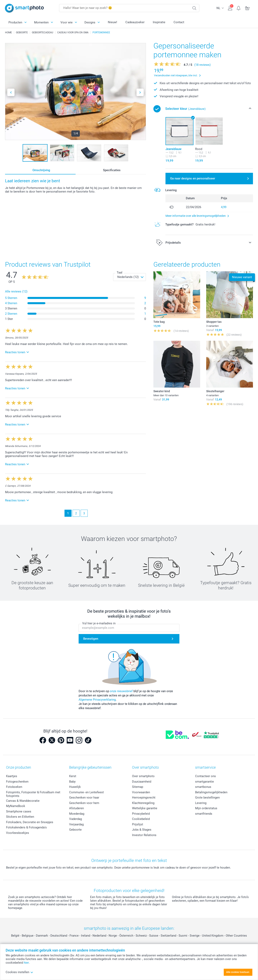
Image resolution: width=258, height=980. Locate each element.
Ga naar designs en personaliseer (193, 178)
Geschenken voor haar (84, 798)
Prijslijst (138, 824)
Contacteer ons (205, 776)
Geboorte (75, 830)
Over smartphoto (143, 776)
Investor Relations (144, 835)
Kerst (73, 776)
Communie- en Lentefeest (86, 792)
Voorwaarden (141, 792)
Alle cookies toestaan (238, 972)
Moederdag (77, 814)
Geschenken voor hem (84, 803)
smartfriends (204, 814)
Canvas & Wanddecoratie (23, 801)
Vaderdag (75, 819)
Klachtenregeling (143, 803)
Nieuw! (112, 22)
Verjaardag (76, 824)
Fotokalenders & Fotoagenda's (26, 827)
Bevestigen (91, 639)
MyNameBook (16, 806)
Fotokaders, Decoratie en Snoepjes (30, 822)
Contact (179, 22)
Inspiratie (159, 22)
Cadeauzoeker (135, 22)
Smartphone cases (19, 811)
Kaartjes (12, 776)
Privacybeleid (141, 814)
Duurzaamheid (142, 782)
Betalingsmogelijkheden (211, 792)
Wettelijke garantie (145, 808)
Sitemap (138, 787)
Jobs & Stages (142, 830)
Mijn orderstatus (206, 808)
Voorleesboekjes (18, 833)
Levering (201, 803)
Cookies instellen (19, 972)
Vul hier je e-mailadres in (99, 623)
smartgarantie (204, 782)
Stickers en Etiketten (20, 817)
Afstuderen (76, 808)
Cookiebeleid (141, 819)
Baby (72, 782)
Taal (120, 273)
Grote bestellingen (207, 798)
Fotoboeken (14, 787)
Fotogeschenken (17, 782)
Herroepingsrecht (144, 798)
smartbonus (203, 787)
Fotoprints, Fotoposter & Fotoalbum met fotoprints (33, 794)
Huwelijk (75, 787)
